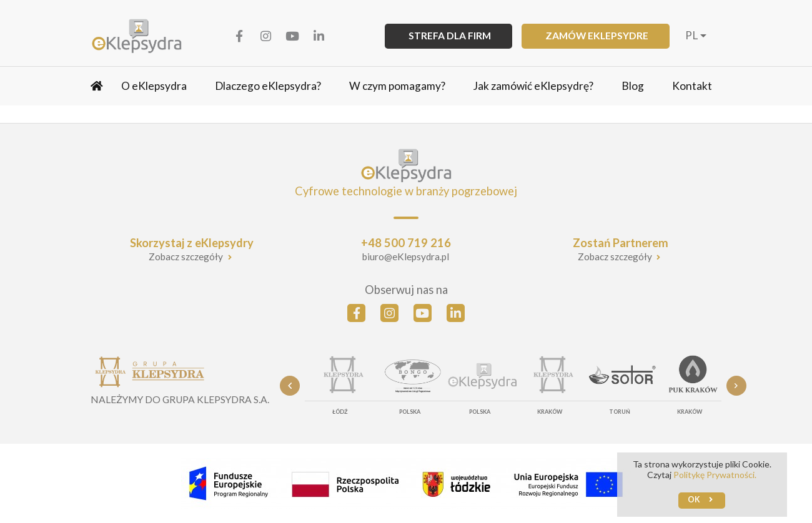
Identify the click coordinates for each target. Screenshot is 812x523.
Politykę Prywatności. (715, 475)
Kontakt (692, 86)
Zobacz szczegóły (187, 257)
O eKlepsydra (154, 86)
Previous (290, 386)
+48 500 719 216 (406, 243)
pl (691, 36)
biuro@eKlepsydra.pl (406, 257)
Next (736, 386)
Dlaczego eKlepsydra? (268, 86)
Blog (633, 86)
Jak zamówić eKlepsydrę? (533, 86)
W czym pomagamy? (397, 86)
